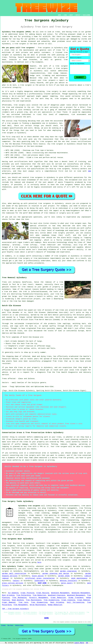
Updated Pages (19, 625)
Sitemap (3, 625)
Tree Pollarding (24, 595)
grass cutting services (13, 583)
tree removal (20, 522)
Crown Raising (43, 593)
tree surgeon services (19, 530)
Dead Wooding (18, 600)
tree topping (34, 518)
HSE (90, 171)
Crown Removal (84, 600)
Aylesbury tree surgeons (29, 506)
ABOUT (71, 15)
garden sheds (64, 576)
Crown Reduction (58, 598)
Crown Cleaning (68, 600)
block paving (38, 576)
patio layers (67, 583)
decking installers (68, 581)
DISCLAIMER (86, 15)
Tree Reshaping (19, 598)
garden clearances (68, 571)
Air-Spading (13, 593)
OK (87, 643)
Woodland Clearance (57, 595)
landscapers (40, 581)
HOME (60, 15)
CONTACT (78, 15)
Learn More (79, 643)
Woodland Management (60, 593)
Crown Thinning (27, 593)
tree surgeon (20, 44)
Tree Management (21, 605)
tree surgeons (61, 99)
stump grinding (78, 515)
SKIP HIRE (42, 583)
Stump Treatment (76, 598)
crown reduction (66, 511)
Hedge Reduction (55, 605)
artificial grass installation (40, 578)
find (9, 543)
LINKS (65, 15)
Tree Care (23, 602)
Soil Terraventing (76, 602)
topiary (16, 581)
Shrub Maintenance (38, 605)
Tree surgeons (44, 48)
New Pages (10, 625)
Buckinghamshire (53, 530)
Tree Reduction (39, 595)
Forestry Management (39, 598)
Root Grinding (8, 595)
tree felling (85, 508)
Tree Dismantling (51, 600)
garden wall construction (14, 574)
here (39, 562)
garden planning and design (56, 574)
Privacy (90, 625)
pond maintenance (79, 578)
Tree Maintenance (34, 600)
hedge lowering (51, 520)
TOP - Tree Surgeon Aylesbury (15, 609)
